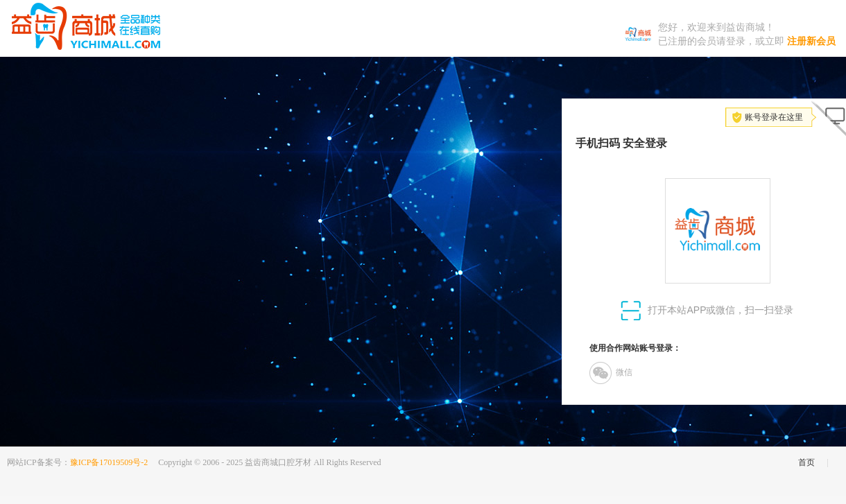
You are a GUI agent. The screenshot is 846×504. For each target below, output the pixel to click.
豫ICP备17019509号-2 (109, 462)
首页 (806, 462)
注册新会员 (811, 41)
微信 (611, 373)
